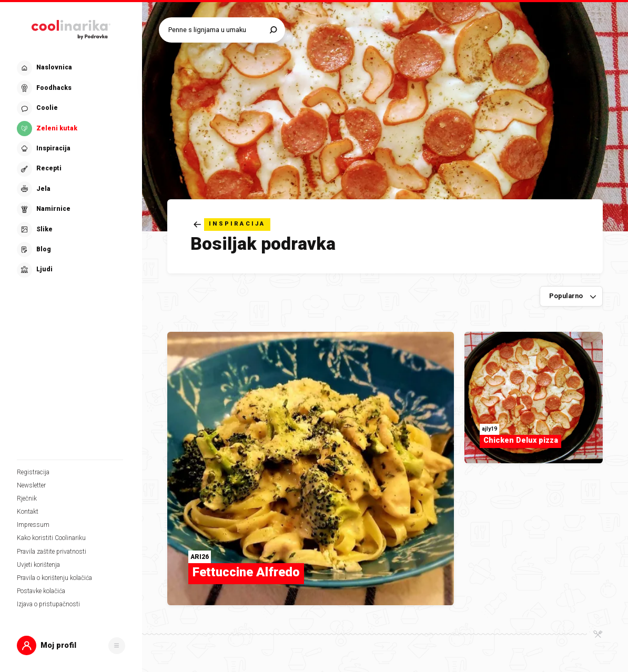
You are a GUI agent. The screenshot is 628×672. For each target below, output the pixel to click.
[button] (71, 645)
